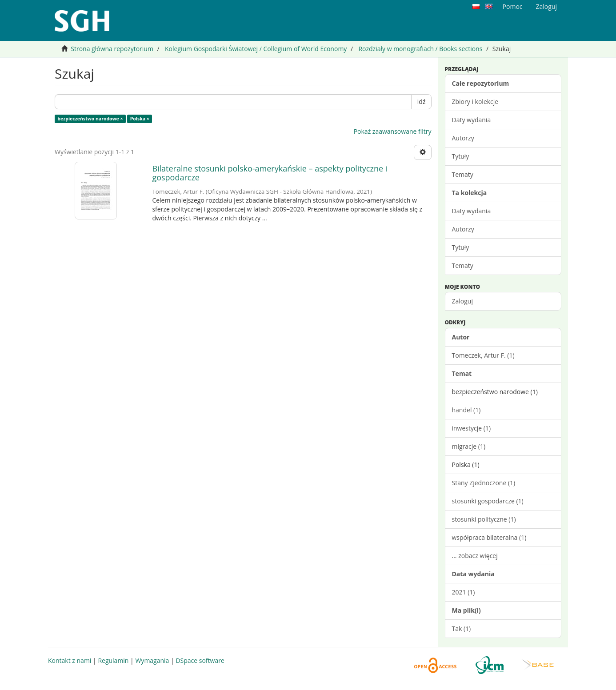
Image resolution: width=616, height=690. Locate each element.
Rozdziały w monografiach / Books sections (420, 49)
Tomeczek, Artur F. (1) (483, 355)
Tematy (463, 174)
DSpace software (200, 660)
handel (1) (466, 410)
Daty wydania (472, 120)
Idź (421, 102)
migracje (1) (469, 446)
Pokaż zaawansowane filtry (393, 131)
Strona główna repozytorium (112, 49)
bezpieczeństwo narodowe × (90, 119)
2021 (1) (464, 592)
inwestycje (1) (472, 428)
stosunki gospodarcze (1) (488, 501)
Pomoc (513, 6)
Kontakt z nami (70, 660)
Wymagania (152, 660)
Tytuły (461, 156)
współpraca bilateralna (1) (489, 537)
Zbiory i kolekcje (475, 102)
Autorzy (463, 138)
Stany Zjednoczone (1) (484, 483)
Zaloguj (462, 301)
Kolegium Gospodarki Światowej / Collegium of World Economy (256, 49)
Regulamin (113, 660)
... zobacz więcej (475, 556)
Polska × (140, 119)
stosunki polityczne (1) (484, 519)
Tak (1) (462, 628)
